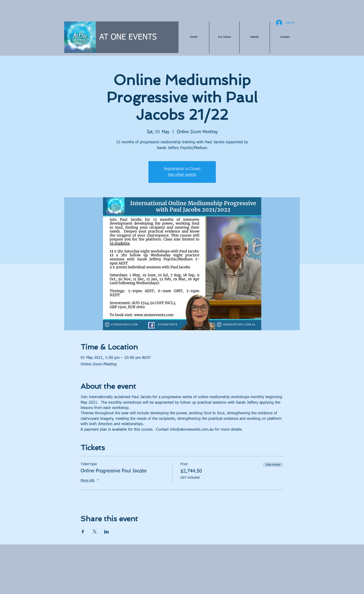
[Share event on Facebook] (83, 532)
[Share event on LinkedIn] (106, 532)
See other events (182, 175)
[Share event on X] (95, 532)
